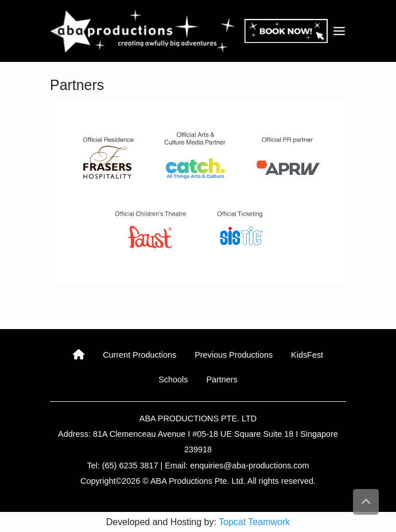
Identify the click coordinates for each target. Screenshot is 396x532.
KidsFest (307, 355)
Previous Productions (234, 355)
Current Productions (139, 355)
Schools (173, 380)
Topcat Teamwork (254, 522)
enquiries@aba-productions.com (249, 465)
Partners (222, 380)
